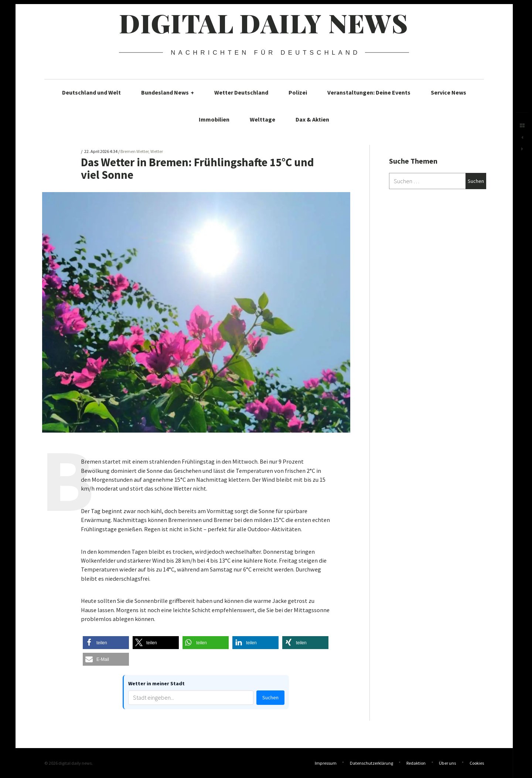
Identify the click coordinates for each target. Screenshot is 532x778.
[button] (106, 643)
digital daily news (264, 23)
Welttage (262, 119)
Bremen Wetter (134, 152)
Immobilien (214, 119)
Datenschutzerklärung (371, 763)
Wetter (157, 152)
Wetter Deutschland (241, 92)
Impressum (326, 763)
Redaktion (416, 763)
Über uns (447, 763)
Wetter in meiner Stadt (156, 683)
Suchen (270, 697)
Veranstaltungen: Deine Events (369, 92)
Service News (449, 92)
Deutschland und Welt (91, 92)
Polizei (298, 92)
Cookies (477, 763)
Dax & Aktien (312, 119)
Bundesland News (168, 92)
